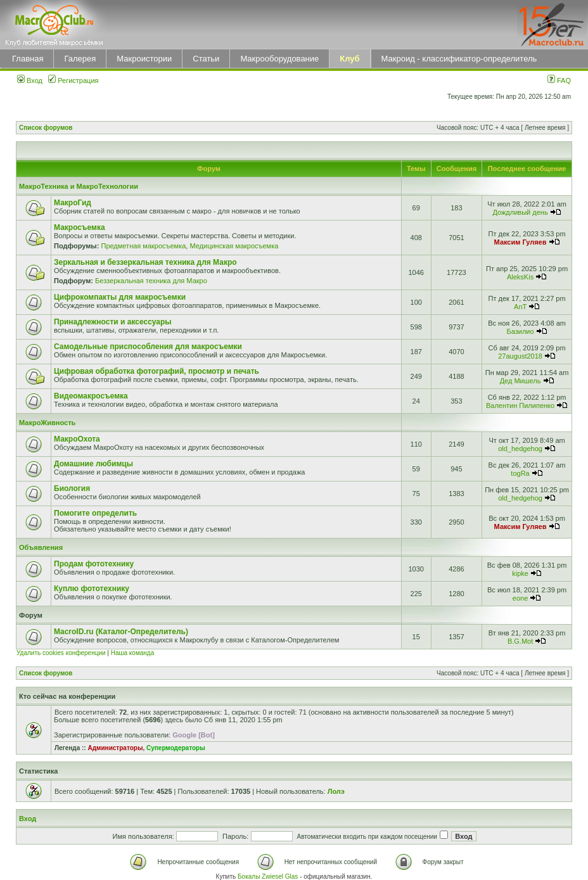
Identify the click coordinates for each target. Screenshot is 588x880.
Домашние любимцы (93, 464)
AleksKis (520, 277)
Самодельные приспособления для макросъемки (148, 347)
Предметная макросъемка (143, 246)
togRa (520, 473)
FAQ (559, 80)
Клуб (349, 59)
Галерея (80, 59)
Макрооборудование (279, 59)
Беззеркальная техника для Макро (151, 281)
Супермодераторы (176, 748)
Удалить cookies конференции (61, 653)
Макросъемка (80, 227)
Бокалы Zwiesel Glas (269, 877)
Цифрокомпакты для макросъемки (120, 297)
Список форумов (46, 128)
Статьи (206, 59)
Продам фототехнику (94, 564)
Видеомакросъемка (91, 396)
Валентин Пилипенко (520, 405)
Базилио (521, 331)
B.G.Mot (520, 641)
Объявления (41, 547)
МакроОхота (77, 439)
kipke (520, 573)
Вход (30, 80)
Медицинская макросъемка (234, 246)
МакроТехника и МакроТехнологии (79, 186)
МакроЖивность (47, 423)
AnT (520, 307)
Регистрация (73, 80)
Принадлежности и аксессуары (113, 322)
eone (520, 598)
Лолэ (336, 791)
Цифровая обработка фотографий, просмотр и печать (157, 371)
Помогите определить (95, 513)
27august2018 (520, 356)
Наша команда (133, 653)
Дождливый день (520, 212)
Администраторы (115, 748)
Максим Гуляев (521, 242)
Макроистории (144, 59)
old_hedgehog (520, 449)
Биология (72, 488)
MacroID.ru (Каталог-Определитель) (121, 632)
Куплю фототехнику (92, 589)
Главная (28, 59)
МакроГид (73, 203)
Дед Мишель (521, 381)
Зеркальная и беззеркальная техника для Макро (145, 262)
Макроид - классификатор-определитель (459, 59)
